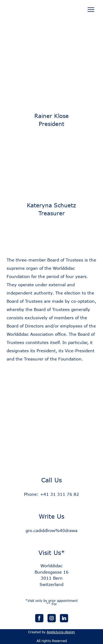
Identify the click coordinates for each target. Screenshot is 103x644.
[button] (39, 618)
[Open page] (51, 14)
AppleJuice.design (61, 632)
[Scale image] (51, 169)
